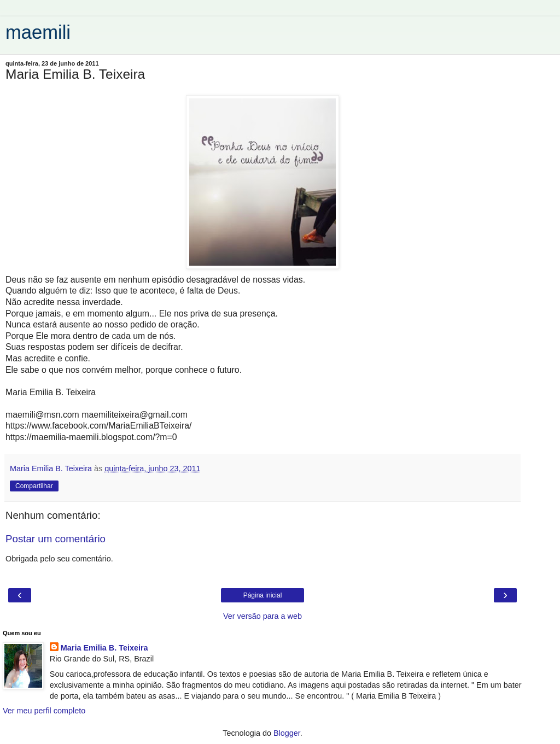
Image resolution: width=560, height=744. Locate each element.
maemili (38, 32)
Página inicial (263, 595)
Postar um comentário (56, 539)
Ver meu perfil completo (44, 711)
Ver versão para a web (262, 616)
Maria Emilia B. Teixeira (104, 648)
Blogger (287, 733)
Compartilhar (34, 486)
